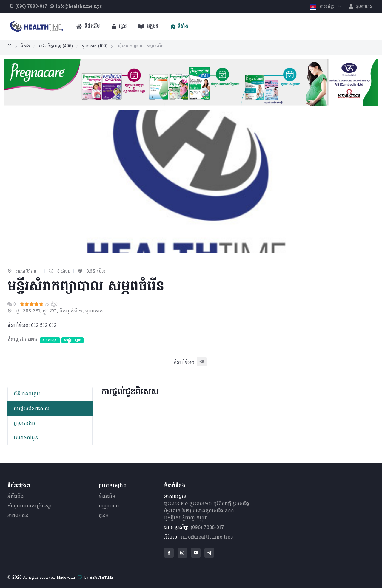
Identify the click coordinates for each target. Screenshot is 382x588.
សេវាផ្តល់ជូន (26, 438)
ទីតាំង (180, 27)
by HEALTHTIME (99, 578)
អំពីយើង (16, 497)
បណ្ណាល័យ (109, 506)
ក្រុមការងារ (24, 423)
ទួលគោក (95, 46)
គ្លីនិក (104, 516)
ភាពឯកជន (18, 516)
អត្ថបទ (149, 27)
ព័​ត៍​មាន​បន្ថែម (27, 394)
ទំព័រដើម (88, 27)
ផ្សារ (119, 27)
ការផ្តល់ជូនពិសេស (32, 409)
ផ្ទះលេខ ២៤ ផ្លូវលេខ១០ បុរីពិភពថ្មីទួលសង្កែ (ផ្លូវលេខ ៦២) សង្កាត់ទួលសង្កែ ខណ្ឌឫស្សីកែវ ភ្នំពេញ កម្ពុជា (207, 511)
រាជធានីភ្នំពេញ (56, 46)
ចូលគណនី (361, 7)
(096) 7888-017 (207, 528)
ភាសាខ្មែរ (323, 7)
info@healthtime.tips (207, 537)
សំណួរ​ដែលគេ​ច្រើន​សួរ (30, 506)
